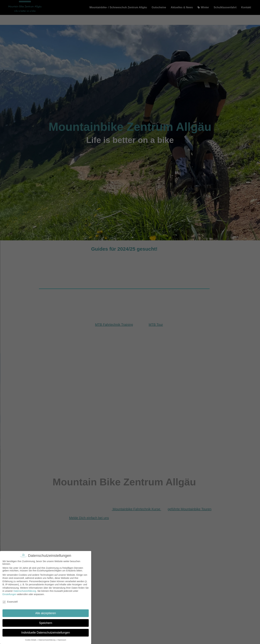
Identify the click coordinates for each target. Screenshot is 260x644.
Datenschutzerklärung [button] (47, 640)
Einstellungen (9, 594)
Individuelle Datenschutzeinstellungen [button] (46, 633)
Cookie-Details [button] (31, 640)
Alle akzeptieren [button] (46, 613)
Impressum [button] (62, 640)
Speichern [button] (46, 623)
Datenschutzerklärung (25, 591)
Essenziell (10, 602)
